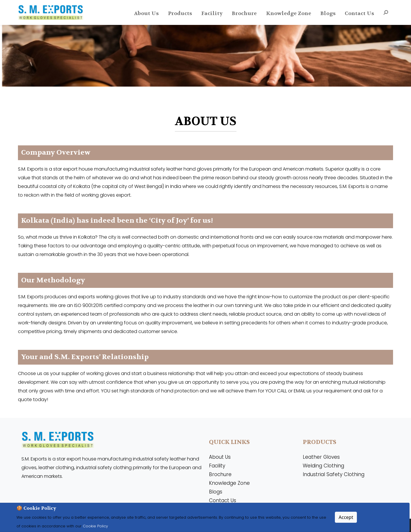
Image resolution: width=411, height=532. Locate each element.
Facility (212, 13)
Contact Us (359, 13)
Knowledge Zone (289, 13)
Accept (346, 517)
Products (180, 13)
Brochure (244, 13)
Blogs (328, 13)
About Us (146, 13)
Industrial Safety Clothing (334, 474)
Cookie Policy (95, 526)
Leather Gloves (321, 457)
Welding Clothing (323, 466)
